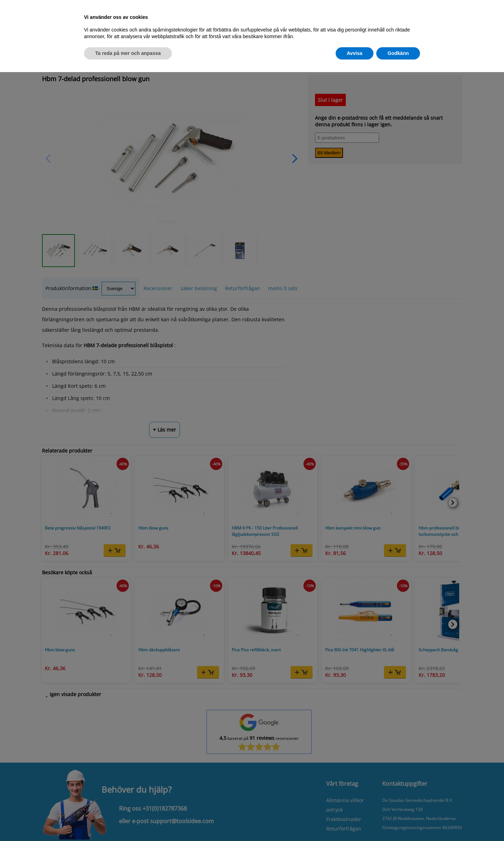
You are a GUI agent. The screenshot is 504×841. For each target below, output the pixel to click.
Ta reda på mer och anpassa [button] (128, 53)
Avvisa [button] (355, 53)
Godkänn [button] (398, 53)
